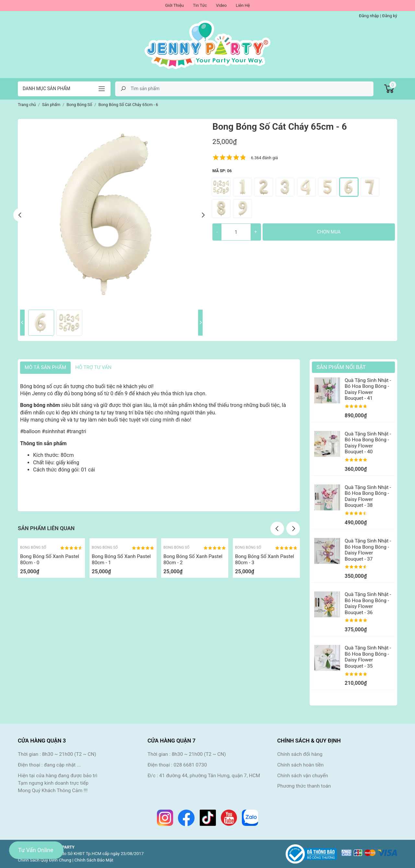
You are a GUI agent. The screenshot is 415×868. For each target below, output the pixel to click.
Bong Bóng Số (33, 547)
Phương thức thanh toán (304, 786)
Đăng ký (390, 16)
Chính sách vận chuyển (303, 776)
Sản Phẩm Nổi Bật (341, 367)
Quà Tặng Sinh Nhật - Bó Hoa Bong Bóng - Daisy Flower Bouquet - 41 (368, 389)
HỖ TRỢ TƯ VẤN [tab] (93, 367)
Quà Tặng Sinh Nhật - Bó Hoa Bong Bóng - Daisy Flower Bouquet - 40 (368, 443)
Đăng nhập (369, 16)
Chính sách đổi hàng (300, 754)
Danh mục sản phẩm (47, 89)
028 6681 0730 (190, 765)
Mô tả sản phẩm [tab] (45, 367)
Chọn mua (329, 232)
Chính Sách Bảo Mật (94, 860)
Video (221, 5)
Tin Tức (200, 5)
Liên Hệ (243, 5)
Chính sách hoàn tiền (300, 765)
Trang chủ (27, 105)
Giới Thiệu (174, 5)
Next (203, 215)
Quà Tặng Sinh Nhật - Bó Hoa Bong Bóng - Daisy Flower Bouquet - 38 (368, 496)
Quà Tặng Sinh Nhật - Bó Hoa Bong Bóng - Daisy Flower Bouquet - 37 (368, 550)
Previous (20, 215)
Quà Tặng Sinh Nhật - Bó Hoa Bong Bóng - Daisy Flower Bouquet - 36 (368, 603)
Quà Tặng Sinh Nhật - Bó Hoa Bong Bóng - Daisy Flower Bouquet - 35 (368, 657)
